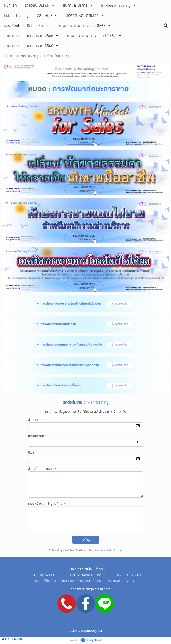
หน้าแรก (7, 56)
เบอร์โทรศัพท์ (38, 436)
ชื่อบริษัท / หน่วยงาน (42, 469)
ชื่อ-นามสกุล (37, 420)
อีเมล (33, 452)
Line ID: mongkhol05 (85, 621)
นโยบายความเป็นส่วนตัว (105, 550)
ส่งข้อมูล (86, 540)
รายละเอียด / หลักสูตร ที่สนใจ (48, 504)
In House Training (27, 56)
